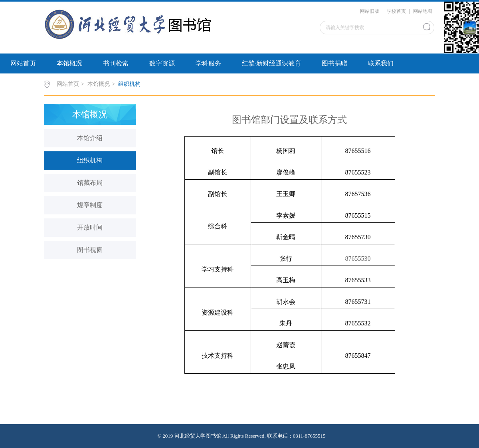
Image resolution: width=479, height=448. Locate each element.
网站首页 (23, 63)
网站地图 (423, 11)
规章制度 (90, 205)
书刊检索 (116, 63)
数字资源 (162, 63)
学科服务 (208, 63)
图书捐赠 (335, 63)
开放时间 (90, 227)
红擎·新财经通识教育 (271, 63)
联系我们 (381, 63)
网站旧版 (370, 11)
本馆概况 (69, 63)
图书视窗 (90, 250)
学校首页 (396, 11)
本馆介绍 (90, 138)
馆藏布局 (90, 183)
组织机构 (129, 84)
